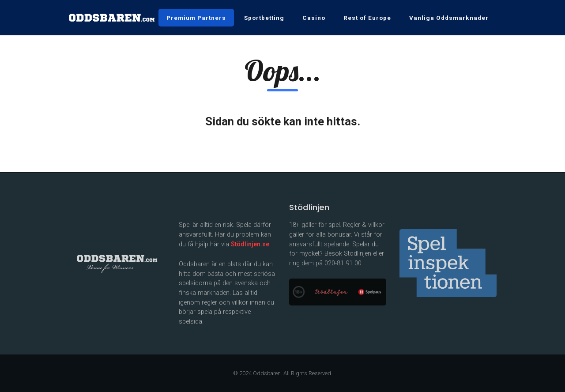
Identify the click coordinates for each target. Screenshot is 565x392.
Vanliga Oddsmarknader (449, 18)
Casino (314, 18)
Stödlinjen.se (250, 244)
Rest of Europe (367, 18)
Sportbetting (264, 18)
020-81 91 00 (343, 263)
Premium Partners (196, 18)
